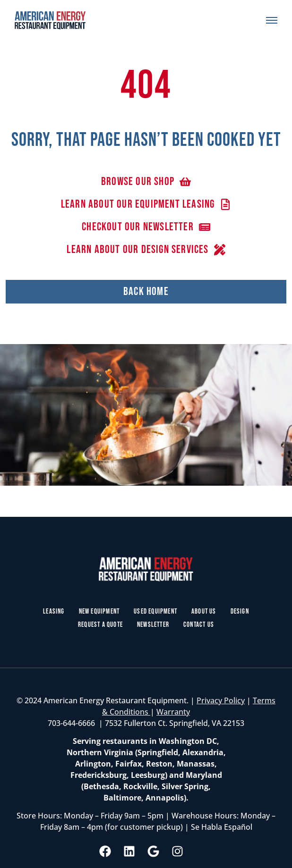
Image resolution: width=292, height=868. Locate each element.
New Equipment (99, 611)
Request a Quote (100, 625)
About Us (204, 611)
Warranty (173, 712)
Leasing (54, 611)
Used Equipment (155, 611)
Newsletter (153, 625)
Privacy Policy (221, 700)
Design (240, 611)
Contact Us (199, 625)
